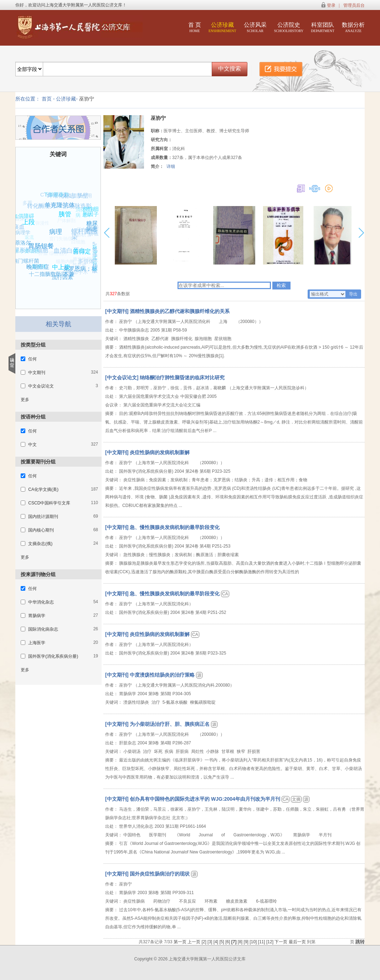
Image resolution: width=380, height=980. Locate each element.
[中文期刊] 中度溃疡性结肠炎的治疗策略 (151, 675)
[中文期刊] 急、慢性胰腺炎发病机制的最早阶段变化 (162, 527)
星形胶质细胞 (35, 247)
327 (113, 294)
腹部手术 (77, 273)
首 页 (195, 27)
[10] (254, 942)
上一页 (194, 942)
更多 (25, 400)
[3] (210, 942)
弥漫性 (38, 228)
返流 (25, 241)
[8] (241, 942)
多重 (26, 204)
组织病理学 (17, 234)
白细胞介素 (51, 276)
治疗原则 (42, 208)
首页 (47, 99)
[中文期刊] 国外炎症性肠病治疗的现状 (148, 874)
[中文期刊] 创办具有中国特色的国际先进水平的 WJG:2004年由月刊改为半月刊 (193, 799)
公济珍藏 (222, 27)
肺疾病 (64, 208)
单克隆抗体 (62, 202)
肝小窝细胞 (25, 253)
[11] (262, 942)
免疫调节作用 (76, 197)
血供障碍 (24, 216)
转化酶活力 (43, 204)
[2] (204, 942)
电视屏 (37, 269)
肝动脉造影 (79, 204)
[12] (270, 942)
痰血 (22, 224)
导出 (353, 294)
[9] (247, 942)
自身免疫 (22, 221)
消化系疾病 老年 (85, 215)
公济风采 (255, 27)
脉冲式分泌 (93, 259)
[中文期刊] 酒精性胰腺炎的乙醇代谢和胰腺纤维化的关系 (167, 311)
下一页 (281, 942)
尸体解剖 (62, 225)
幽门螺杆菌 (27, 260)
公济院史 (289, 27)
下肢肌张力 (55, 196)
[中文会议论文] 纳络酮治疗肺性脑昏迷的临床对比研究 (165, 378)
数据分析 (353, 27)
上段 (33, 218)
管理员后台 (354, 5)
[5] (222, 942)
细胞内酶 (61, 265)
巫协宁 (87, 99)
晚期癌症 (41, 264)
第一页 (180, 942)
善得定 (85, 248)
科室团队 (323, 27)
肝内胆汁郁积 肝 (85, 235)
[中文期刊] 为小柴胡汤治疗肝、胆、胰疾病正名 (158, 724)
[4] (217, 942)
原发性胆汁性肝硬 (84, 265)
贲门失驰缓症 (58, 244)
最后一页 (297, 942)
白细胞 (74, 246)
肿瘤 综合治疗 (49, 257)
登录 (331, 5)
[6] (228, 942)
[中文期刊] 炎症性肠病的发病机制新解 (147, 452)
